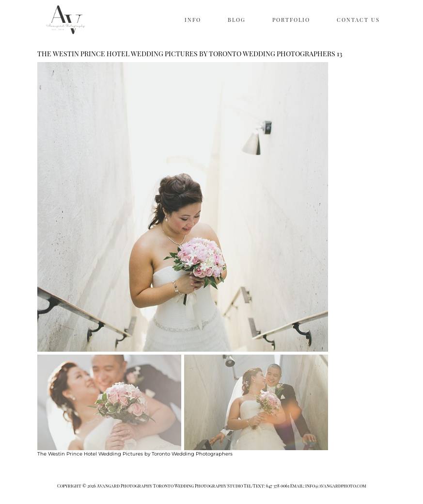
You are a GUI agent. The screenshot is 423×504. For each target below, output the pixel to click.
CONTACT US (358, 20)
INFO (193, 20)
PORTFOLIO (291, 20)
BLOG (237, 20)
